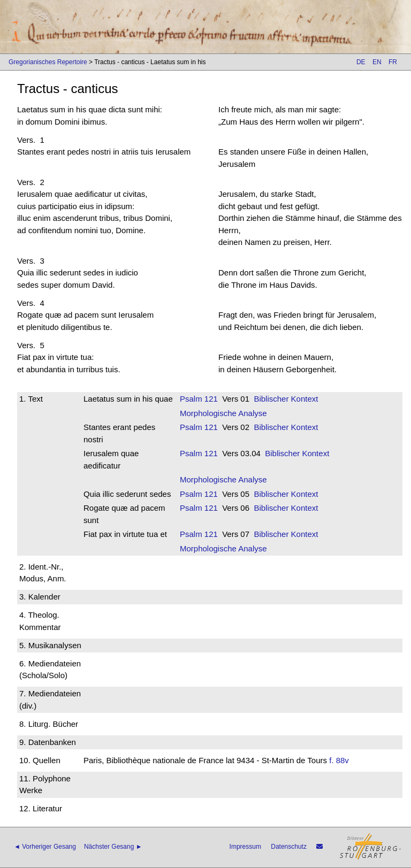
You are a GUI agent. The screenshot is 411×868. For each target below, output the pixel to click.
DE (361, 62)
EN (377, 62)
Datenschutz (289, 847)
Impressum (245, 847)
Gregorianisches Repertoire (48, 62)
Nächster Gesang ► (113, 847)
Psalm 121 (199, 399)
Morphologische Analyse (223, 413)
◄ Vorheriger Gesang (45, 847)
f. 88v (339, 760)
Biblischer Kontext (286, 399)
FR (393, 62)
